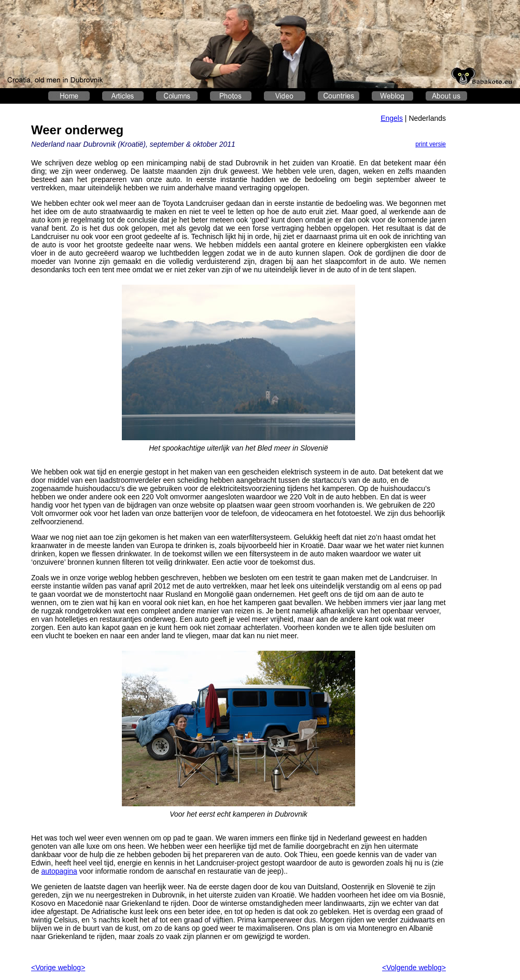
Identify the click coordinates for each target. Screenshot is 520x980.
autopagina (59, 871)
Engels (392, 118)
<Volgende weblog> (414, 968)
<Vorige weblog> (58, 968)
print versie (431, 144)
